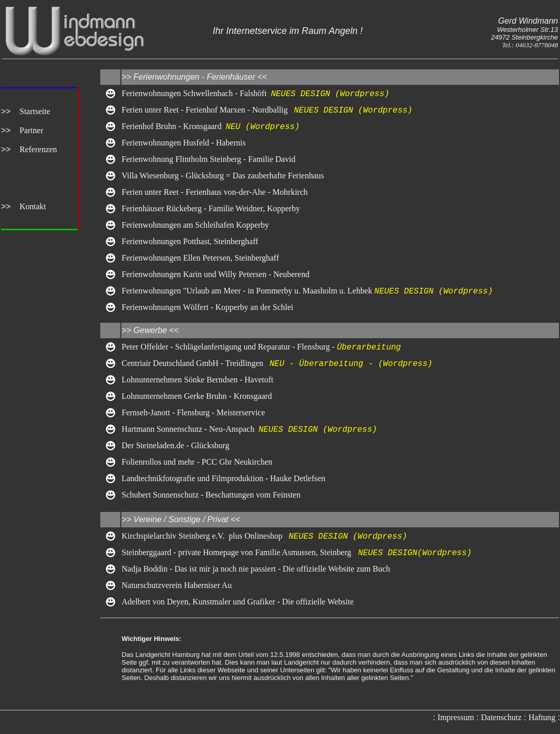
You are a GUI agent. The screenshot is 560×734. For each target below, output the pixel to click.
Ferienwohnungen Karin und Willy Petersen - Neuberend (215, 274)
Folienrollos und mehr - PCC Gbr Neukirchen (197, 462)
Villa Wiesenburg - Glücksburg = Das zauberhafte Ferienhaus (225, 176)
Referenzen (38, 149)
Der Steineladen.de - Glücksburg (175, 445)
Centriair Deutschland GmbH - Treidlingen (195, 364)
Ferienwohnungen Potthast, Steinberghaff (190, 241)
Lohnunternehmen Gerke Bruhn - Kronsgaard (196, 396)
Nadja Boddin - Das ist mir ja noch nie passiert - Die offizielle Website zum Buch (256, 569)
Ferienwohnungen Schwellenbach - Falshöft (196, 94)
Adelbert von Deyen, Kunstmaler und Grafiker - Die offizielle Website (237, 602)
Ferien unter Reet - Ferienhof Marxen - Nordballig (207, 110)
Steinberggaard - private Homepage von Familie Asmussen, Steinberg (236, 553)
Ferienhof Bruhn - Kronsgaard (173, 127)
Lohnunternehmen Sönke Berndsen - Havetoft (197, 380)
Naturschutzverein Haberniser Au (176, 585)
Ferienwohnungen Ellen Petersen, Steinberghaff (200, 258)
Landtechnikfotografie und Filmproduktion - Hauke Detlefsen (223, 478)
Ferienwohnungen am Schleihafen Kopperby (195, 225)
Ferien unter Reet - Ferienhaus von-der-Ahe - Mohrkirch (214, 192)
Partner (31, 130)
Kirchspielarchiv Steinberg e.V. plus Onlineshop (205, 536)
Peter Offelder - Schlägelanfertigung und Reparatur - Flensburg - (229, 347)
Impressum (456, 717)
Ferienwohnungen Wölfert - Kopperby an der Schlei (207, 307)
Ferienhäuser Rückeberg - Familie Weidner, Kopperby (211, 208)
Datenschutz (501, 717)
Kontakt (33, 206)
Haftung (542, 717)
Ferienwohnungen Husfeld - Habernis (183, 143)
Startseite (35, 111)
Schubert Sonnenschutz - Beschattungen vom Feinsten (211, 495)
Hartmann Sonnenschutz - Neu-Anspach (190, 429)
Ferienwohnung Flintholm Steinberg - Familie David (208, 159)
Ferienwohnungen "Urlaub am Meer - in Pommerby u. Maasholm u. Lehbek (248, 291)
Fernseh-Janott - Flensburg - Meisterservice (193, 412)
